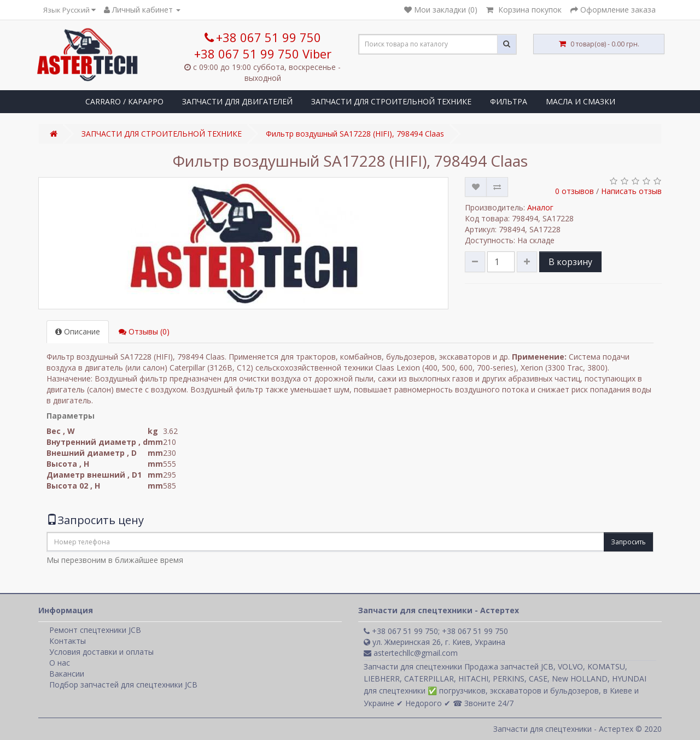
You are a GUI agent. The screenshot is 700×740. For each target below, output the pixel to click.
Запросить (628, 542)
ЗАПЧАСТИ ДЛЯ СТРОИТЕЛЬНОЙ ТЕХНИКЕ (391, 101)
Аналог (540, 207)
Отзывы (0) (144, 331)
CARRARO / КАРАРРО (124, 101)
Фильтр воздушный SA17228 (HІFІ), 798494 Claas (355, 134)
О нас (60, 663)
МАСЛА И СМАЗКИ (581, 101)
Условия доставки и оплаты (101, 652)
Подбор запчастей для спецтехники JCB (123, 685)
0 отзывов (574, 191)
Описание (78, 331)
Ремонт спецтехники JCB (95, 630)
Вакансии (67, 674)
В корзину (570, 262)
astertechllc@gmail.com (411, 653)
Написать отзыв (631, 191)
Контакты (68, 641)
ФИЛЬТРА (509, 101)
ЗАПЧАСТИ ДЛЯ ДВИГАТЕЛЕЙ (237, 101)
